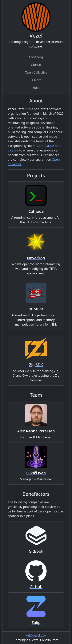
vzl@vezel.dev (36, 635)
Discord (36, 80)
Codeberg (36, 57)
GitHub (36, 65)
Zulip (36, 88)
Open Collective (36, 72)
